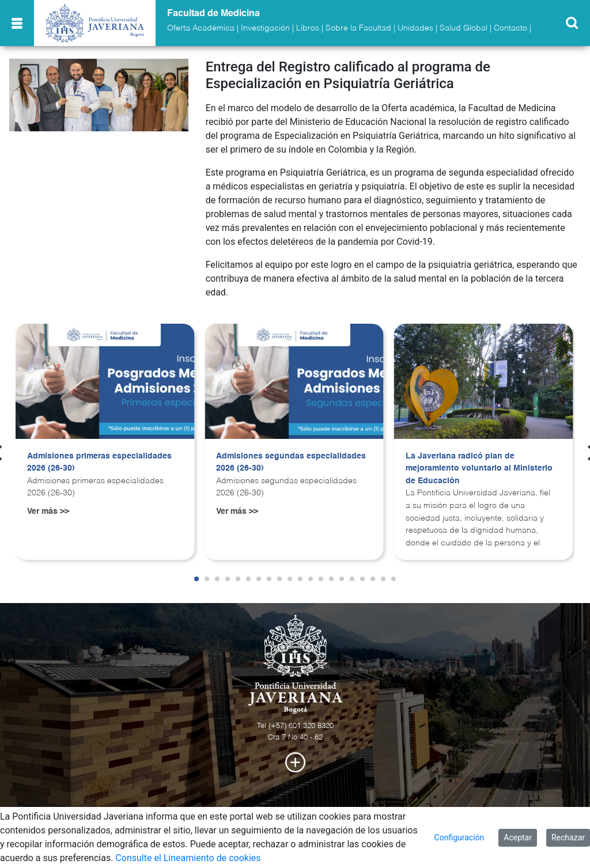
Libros (308, 28)
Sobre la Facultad (358, 28)
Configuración (459, 837)
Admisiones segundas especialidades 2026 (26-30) (291, 463)
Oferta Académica (201, 28)
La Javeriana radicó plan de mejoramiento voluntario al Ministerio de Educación (479, 469)
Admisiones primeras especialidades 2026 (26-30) (99, 463)
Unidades (415, 28)
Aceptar (518, 837)
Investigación (265, 28)
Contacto (510, 28)
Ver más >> (48, 511)
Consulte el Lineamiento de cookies (188, 858)
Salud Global (464, 28)
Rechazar (568, 837)
